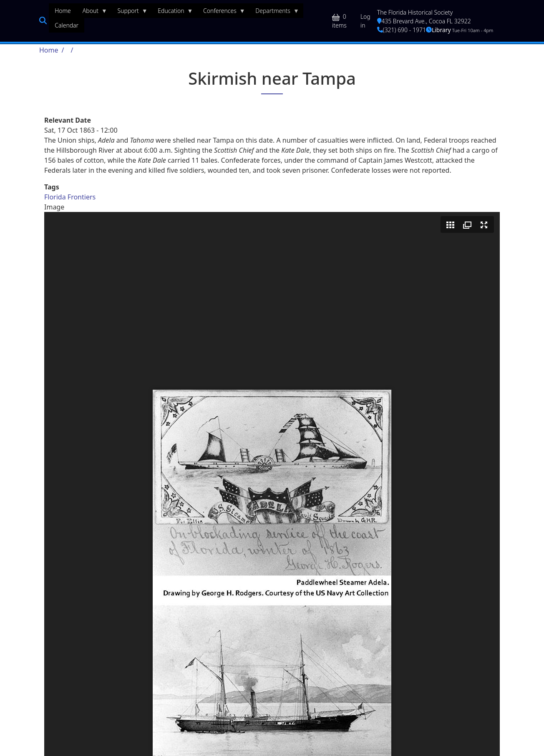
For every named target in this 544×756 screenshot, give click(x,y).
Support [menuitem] (130, 13)
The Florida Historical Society (415, 12)
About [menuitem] (92, 13)
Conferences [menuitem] (221, 13)
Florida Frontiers (70, 197)
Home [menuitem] (63, 11)
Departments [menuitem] (274, 13)
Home (49, 50)
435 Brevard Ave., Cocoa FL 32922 (424, 21)
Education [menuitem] (172, 13)
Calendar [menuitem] (67, 25)
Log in (365, 21)
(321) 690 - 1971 (402, 30)
